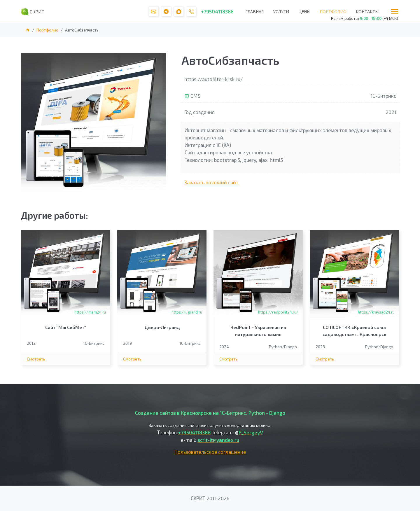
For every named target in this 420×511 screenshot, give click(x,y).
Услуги (281, 12)
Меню (395, 12)
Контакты (367, 12)
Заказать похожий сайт (211, 182)
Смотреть (36, 359)
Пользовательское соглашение (210, 452)
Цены (304, 12)
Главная (254, 12)
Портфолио (333, 12)
